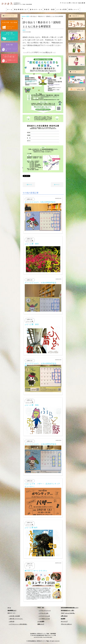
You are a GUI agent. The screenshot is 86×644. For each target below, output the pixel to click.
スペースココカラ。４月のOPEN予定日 (41, 283)
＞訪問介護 (11, 621)
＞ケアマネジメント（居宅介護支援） (18, 624)
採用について (41, 624)
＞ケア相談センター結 (44, 619)
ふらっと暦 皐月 (32, 244)
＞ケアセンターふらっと (45, 610)
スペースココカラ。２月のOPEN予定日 (41, 444)
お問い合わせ (64, 616)
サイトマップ (64, 621)
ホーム (9, 608)
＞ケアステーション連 (44, 616)
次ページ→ (57, 185)
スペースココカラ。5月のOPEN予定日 (40, 202)
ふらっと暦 (30, 241)
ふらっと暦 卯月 (32, 324)
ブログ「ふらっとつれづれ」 (68, 613)
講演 (24, 30)
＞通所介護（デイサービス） (16, 619)
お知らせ (30, 199)
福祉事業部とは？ (12, 610)
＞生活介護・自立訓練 (14, 616)
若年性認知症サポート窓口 (67, 610)
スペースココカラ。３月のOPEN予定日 (41, 363)
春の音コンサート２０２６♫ (36, 571)
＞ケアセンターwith (44, 613)
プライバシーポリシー (66, 624)
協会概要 (63, 619)
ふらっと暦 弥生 (32, 405)
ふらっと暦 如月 (31, 528)
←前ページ (29, 185)
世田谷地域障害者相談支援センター (70, 608)
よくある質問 (41, 621)
